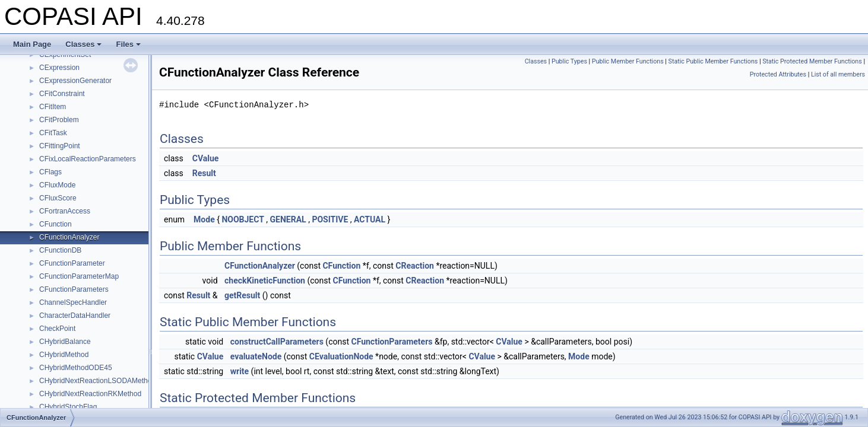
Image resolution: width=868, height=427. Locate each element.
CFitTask (53, 133)
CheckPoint (57, 329)
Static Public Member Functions (713, 61)
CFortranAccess (65, 211)
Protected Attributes (778, 74)
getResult (242, 295)
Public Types (569, 61)
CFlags (50, 172)
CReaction (415, 266)
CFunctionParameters (74, 289)
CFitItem (53, 107)
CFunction (56, 224)
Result (204, 173)
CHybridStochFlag (68, 407)
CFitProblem (59, 120)
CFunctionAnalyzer (69, 237)
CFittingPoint (60, 146)
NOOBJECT (243, 219)
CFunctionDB (60, 250)
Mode (204, 219)
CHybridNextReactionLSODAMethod (97, 381)
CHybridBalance (65, 342)
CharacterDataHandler (75, 316)
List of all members (838, 74)
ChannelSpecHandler (73, 302)
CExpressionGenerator (75, 81)
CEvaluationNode (341, 356)
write (240, 371)
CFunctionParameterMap (79, 276)
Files (128, 44)
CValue (206, 158)
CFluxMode (57, 185)
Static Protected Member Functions (812, 61)
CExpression (59, 68)
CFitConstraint (62, 94)
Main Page (32, 44)
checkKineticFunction (265, 281)
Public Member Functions (628, 61)
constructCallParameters (277, 342)
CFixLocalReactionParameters (88, 159)
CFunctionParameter (72, 263)
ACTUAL (370, 219)
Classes (83, 44)
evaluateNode (256, 356)
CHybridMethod (64, 355)
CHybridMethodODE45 (76, 368)
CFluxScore (58, 198)
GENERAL (288, 219)
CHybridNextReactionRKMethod (90, 394)
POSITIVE (330, 219)
